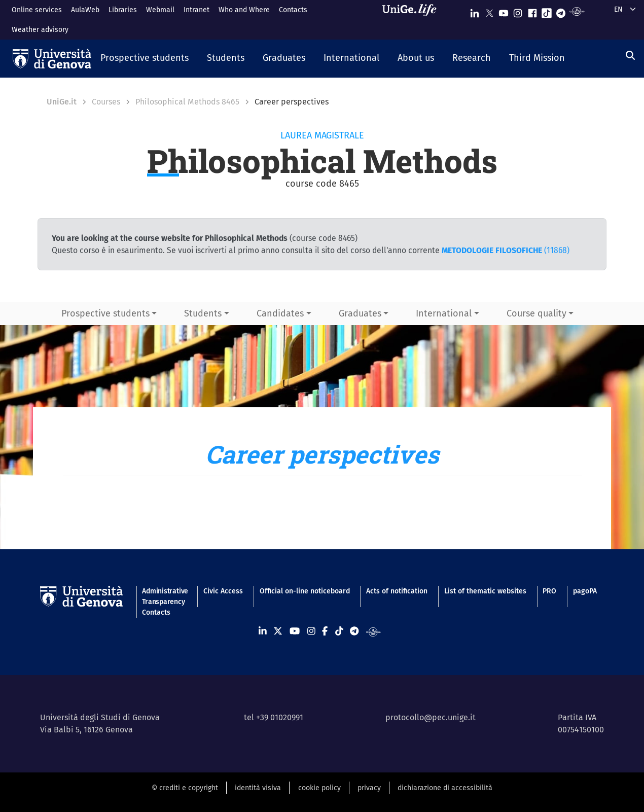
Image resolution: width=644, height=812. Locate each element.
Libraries (123, 10)
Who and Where (244, 10)
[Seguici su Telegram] (561, 11)
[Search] (630, 56)
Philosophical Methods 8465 (187, 102)
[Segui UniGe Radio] (577, 11)
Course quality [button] (536, 313)
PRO (549, 591)
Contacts (293, 10)
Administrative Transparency (164, 596)
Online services (37, 10)
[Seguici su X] (489, 11)
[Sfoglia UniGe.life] (413, 20)
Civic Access (223, 591)
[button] (145, 59)
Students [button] (203, 313)
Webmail (160, 10)
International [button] (444, 313)
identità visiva (258, 788)
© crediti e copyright (185, 788)
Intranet (196, 10)
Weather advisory (40, 30)
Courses (106, 102)
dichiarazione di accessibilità (445, 788)
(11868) (506, 250)
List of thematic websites (485, 591)
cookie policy (319, 788)
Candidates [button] (280, 313)
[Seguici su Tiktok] (547, 11)
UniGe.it (62, 102)
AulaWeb (85, 10)
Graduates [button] (360, 313)
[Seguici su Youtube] (504, 11)
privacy (369, 788)
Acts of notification (397, 591)
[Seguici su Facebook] (532, 11)
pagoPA (585, 591)
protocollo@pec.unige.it (431, 717)
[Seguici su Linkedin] (475, 11)
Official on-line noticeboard (305, 591)
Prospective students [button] (105, 313)
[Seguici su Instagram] (518, 11)
